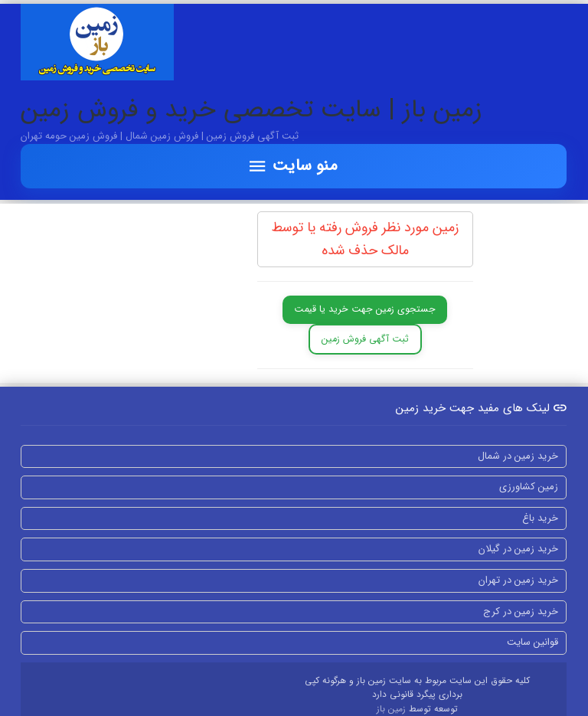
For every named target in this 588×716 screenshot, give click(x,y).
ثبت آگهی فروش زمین (365, 339)
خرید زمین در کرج (521, 611)
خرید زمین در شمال (518, 456)
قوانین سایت (532, 642)
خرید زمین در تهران (518, 580)
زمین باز (393, 709)
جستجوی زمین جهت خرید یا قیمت (365, 309)
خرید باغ (540, 518)
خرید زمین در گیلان (518, 549)
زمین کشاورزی (529, 487)
